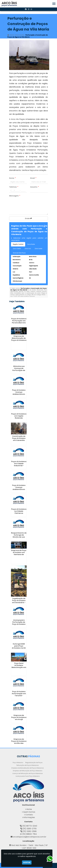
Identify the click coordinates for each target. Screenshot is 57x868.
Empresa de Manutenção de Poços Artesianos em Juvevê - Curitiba (19, 340)
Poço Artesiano (18, 763)
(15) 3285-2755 (30, 829)
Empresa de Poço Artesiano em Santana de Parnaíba (19, 553)
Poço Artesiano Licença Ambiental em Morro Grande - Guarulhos (19, 489)
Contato (29, 815)
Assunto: (35, 187)
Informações (29, 817)
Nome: (12, 178)
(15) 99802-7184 (30, 834)
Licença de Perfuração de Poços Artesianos (28, 773)
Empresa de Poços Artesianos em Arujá (19, 717)
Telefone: (14, 187)
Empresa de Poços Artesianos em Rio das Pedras (19, 742)
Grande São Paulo (19, 253)
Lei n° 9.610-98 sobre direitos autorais (23, 296)
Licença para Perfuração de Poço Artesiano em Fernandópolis (19, 624)
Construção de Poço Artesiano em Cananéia (19, 438)
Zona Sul (28, 249)
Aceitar (27, 862)
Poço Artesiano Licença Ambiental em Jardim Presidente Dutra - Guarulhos (19, 395)
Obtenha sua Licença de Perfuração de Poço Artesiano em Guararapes (19, 370)
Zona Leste (38, 249)
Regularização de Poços (34, 763)
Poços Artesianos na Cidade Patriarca (19, 511)
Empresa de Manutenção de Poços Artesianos (28, 768)
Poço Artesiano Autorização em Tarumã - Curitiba (19, 695)
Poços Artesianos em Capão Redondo (19, 416)
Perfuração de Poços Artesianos (28, 765)
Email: (33, 178)
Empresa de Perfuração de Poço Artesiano (28, 771)
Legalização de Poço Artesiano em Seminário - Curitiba (19, 601)
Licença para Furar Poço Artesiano (28, 776)
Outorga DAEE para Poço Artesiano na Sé (19, 646)
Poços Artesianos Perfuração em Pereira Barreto (19, 321)
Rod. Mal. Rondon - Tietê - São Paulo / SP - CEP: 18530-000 (29, 847)
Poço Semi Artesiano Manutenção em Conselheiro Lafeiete (19, 667)
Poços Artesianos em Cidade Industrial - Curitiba (19, 465)
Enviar (28, 218)
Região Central (18, 244)
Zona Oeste (17, 249)
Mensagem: (15, 196)
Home (29, 809)
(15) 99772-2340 (30, 826)
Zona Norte (31, 244)
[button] (54, 4)
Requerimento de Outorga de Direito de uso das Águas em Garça (19, 537)
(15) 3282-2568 (30, 831)
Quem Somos (29, 812)
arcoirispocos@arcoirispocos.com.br (30, 837)
